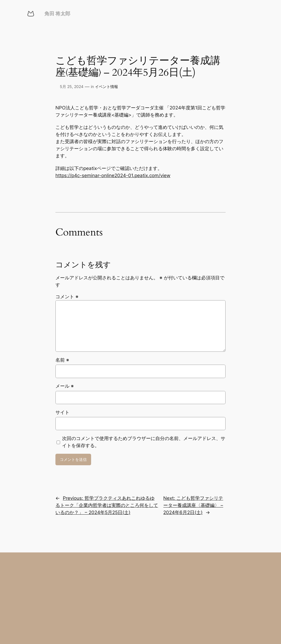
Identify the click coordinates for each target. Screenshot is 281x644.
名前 (62, 360)
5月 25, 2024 (72, 86)
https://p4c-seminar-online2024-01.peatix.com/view (113, 175)
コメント (67, 297)
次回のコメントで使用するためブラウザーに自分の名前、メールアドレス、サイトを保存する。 (144, 442)
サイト (62, 412)
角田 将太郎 (57, 14)
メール (65, 386)
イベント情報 (106, 86)
